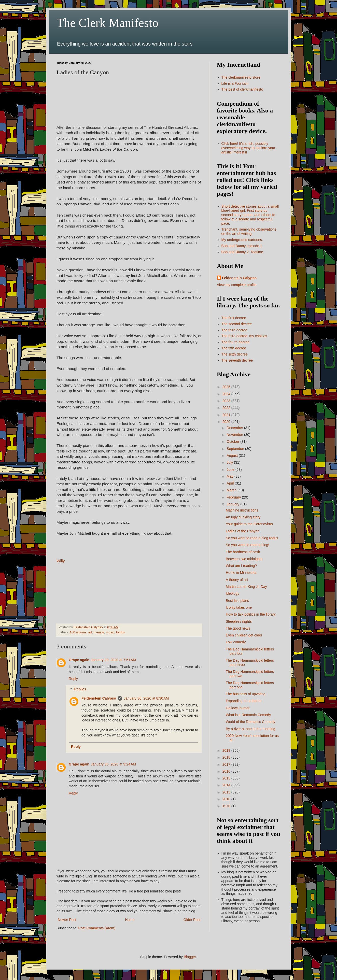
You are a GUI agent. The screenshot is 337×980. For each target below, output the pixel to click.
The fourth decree (236, 342)
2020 (227, 422)
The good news (238, 628)
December (235, 428)
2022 (227, 408)
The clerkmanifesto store (241, 77)
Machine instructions (242, 510)
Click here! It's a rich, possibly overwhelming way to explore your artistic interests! (248, 148)
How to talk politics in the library (251, 614)
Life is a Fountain (235, 83)
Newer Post (67, 920)
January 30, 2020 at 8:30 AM (146, 698)
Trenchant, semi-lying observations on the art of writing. (249, 231)
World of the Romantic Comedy (250, 722)
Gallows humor (238, 708)
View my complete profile (237, 285)
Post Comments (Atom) (97, 928)
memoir (99, 632)
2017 (227, 764)
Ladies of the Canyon (243, 531)
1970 (227, 806)
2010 (227, 799)
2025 (227, 387)
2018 (227, 757)
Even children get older (244, 635)
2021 (227, 415)
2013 (227, 792)
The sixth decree (235, 354)
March (232, 490)
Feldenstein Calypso (99, 698)
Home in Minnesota (241, 573)
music (110, 632)
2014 (227, 785)
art (90, 632)
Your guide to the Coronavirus (249, 524)
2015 (227, 778)
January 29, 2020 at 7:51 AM (113, 660)
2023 (227, 401)
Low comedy (236, 642)
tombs (120, 632)
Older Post (192, 920)
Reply (73, 679)
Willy (61, 561)
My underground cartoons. (242, 240)
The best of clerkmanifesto (242, 89)
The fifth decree (234, 348)
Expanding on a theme (244, 701)
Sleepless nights (239, 621)
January (233, 504)
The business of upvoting (246, 694)
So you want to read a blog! (247, 545)
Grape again (79, 660)
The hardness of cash (243, 552)
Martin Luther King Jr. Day (246, 587)
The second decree (237, 324)
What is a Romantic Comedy (248, 715)
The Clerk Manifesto (107, 23)
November (235, 435)
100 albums (78, 632)
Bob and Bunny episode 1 (242, 246)
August (233, 456)
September (236, 449)
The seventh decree (237, 360)
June (231, 470)
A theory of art (237, 580)
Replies (80, 689)
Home (130, 920)
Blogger (190, 957)
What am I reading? (241, 566)
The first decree (234, 318)
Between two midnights (244, 559)
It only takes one (239, 607)
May (230, 476)
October (233, 442)
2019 (227, 750)
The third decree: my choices (244, 336)
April (231, 483)
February (234, 497)
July (230, 462)
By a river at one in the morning (251, 729)
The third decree (234, 330)
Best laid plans (237, 601)
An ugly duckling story (243, 517)
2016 (227, 771)
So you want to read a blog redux (252, 538)
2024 (227, 394)
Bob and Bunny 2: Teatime (242, 252)
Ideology (233, 593)
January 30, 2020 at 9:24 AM (113, 764)
